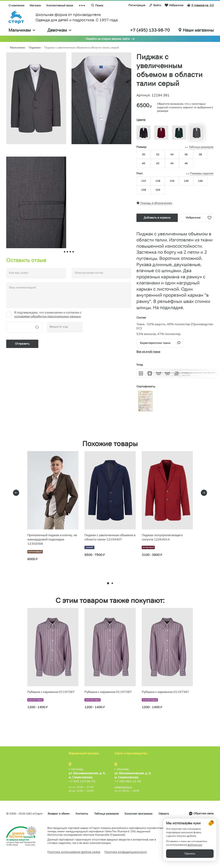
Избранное (174, 5)
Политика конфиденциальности (126, 852)
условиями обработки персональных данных (48, 316)
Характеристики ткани (155, 343)
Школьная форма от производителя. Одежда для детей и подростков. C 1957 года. (77, 17)
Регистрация (137, 5)
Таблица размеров (106, 814)
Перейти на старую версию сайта (108, 39)
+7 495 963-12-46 (128, 781)
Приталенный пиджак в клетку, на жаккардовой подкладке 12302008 (52, 539)
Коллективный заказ (60, 5)
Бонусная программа (138, 814)
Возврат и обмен (59, 814)
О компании (16, 5)
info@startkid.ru (123, 787)
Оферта (164, 814)
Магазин (35, 5)
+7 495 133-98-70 (82, 781)
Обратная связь (204, 813)
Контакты (82, 814)
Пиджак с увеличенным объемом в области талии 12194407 (110, 537)
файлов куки (195, 848)
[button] (108, 583)
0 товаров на (200, 5)
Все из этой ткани (148, 352)
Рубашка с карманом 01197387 (51, 692)
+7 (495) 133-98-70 (150, 30)
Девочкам (60, 30)
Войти (155, 5)
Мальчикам (22, 30)
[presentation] (16, 493)
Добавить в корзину (157, 218)
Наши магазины (196, 30)
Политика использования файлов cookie (74, 852)
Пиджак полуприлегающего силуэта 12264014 (162, 537)
